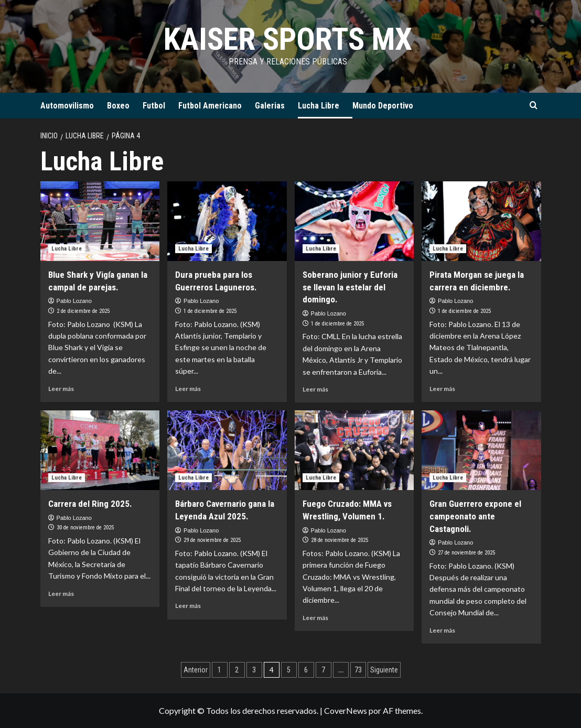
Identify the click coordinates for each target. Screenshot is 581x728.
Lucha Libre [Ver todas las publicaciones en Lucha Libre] (67, 249)
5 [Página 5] (289, 670)
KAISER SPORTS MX (288, 39)
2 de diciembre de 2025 (83, 311)
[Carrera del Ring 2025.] (100, 450)
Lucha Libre (319, 106)
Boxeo (118, 106)
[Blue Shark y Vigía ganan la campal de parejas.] (100, 221)
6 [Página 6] (306, 670)
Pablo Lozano (74, 301)
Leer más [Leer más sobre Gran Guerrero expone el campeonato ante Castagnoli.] (442, 630)
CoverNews (346, 710)
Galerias (270, 106)
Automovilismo (67, 106)
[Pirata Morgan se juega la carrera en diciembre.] (481, 221)
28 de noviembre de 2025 (340, 540)
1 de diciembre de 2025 (210, 311)
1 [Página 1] (219, 670)
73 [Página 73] (358, 670)
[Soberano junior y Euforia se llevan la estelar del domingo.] (354, 221)
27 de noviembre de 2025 (466, 553)
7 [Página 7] (323, 670)
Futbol (154, 106)
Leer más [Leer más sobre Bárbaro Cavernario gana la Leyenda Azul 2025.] (188, 606)
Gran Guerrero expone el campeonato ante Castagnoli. (475, 516)
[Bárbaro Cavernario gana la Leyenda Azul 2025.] (227, 450)
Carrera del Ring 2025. (90, 504)
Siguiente (384, 670)
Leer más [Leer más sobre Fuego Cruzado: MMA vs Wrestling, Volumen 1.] (315, 618)
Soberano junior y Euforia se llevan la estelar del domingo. (350, 287)
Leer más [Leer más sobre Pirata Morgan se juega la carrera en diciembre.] (442, 389)
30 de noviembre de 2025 (85, 528)
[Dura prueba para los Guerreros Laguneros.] (227, 221)
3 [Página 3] (254, 670)
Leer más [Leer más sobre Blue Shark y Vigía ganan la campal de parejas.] (61, 389)
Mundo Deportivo (383, 106)
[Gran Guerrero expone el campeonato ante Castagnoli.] (481, 450)
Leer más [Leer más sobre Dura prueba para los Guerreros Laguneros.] (188, 389)
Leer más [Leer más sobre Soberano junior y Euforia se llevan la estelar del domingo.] (315, 389)
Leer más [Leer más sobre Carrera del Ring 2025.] (61, 594)
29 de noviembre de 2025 (212, 540)
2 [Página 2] (237, 670)
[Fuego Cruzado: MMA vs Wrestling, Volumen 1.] (354, 450)
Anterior (196, 670)
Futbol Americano (210, 106)
